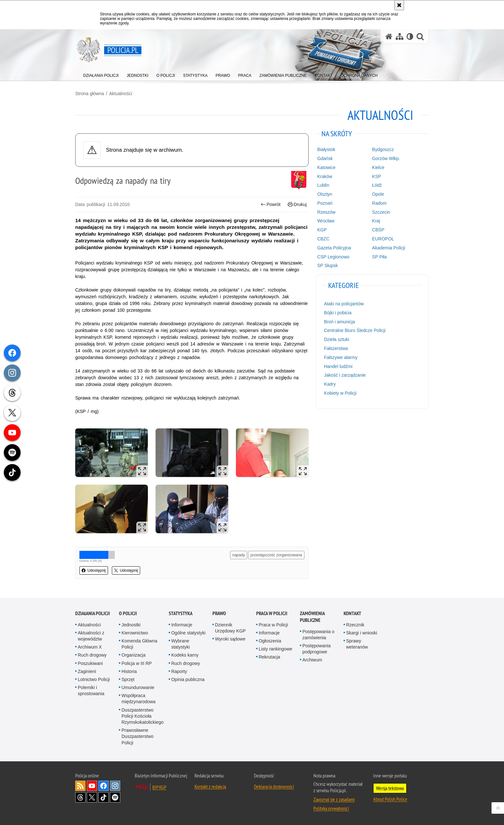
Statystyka (181, 613)
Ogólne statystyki (189, 633)
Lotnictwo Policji (94, 679)
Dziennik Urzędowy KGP (230, 628)
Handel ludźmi (338, 366)
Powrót (271, 205)
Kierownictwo (135, 633)
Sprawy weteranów (357, 644)
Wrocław (326, 221)
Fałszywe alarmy (341, 357)
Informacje (182, 625)
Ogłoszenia (270, 641)
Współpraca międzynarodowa (139, 699)
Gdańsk (325, 158)
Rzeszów (326, 212)
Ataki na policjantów (344, 304)
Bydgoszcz (383, 149)
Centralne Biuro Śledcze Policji (355, 330)
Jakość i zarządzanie (345, 375)
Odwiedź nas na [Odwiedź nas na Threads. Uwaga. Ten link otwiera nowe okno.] (80, 797)
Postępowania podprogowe (317, 649)
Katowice (326, 167)
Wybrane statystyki (181, 644)
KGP (322, 230)
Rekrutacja (270, 657)
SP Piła (380, 257)
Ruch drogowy (92, 655)
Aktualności (121, 94)
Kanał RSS (80, 786)
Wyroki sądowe (230, 639)
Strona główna (90, 94)
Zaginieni (87, 671)
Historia (129, 671)
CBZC (323, 239)
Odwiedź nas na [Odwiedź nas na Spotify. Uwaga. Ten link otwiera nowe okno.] (115, 797)
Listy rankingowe (275, 649)
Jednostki (131, 625)
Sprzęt (128, 679)
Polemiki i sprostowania (91, 690)
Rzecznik (355, 625)
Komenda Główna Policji (139, 644)
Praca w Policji (272, 613)
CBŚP (378, 230)
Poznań (325, 203)
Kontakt (352, 613)
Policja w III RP (137, 663)
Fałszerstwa (336, 348)
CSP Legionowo (333, 257)
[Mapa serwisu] (400, 36)
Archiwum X (90, 647)
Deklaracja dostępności (274, 786)
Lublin (323, 185)
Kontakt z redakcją (210, 786)
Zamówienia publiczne (312, 617)
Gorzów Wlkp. (386, 158)
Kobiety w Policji (340, 393)
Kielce (378, 167)
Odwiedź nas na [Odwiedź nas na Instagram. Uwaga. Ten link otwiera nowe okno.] (115, 786)
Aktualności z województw (91, 636)
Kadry (330, 384)
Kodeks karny (185, 655)
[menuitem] (101, 74)
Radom (379, 203)
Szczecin (381, 212)
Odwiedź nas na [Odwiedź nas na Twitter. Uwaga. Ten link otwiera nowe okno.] (92, 797)
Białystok (326, 149)
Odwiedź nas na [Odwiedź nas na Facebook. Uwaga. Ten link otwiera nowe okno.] (104, 786)
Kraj (376, 221)
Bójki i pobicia (338, 313)
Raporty (179, 671)
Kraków (325, 176)
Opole (378, 194)
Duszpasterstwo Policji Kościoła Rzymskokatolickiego (143, 716)
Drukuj (297, 205)
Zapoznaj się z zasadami (334, 799)
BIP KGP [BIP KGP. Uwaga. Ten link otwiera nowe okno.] (159, 787)
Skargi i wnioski (362, 633)
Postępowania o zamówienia (319, 635)
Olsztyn (325, 194)
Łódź (377, 185)
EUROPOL (383, 239)
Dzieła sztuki (337, 339)
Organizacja (134, 655)
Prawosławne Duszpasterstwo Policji (138, 736)
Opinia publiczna (188, 679)
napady (239, 555)
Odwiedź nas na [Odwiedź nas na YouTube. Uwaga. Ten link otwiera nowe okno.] (92, 786)
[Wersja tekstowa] (410, 36)
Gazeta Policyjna (334, 248)
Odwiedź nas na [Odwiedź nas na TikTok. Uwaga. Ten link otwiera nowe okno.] (104, 797)
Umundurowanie (138, 687)
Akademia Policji (389, 248)
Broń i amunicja (340, 322)
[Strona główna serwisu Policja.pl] (389, 36)
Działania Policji (93, 613)
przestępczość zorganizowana (276, 555)
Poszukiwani (90, 663)
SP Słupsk (328, 265)
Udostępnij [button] (94, 570)
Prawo (219, 613)
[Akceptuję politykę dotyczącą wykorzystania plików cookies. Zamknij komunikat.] (399, 5)
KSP (377, 176)
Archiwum (312, 660)
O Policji (128, 613)
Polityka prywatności (331, 808)
